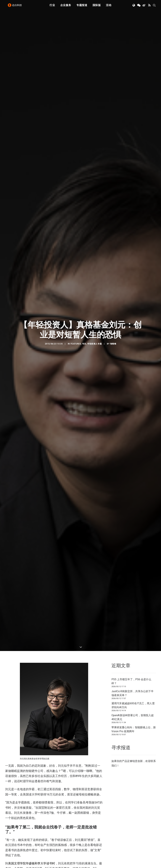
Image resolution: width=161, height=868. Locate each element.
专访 (84, 180)
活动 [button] (109, 7)
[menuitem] (52, 7)
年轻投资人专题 (95, 180)
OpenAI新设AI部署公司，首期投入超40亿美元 (133, 390)
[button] (134, 7)
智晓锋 (113, 180)
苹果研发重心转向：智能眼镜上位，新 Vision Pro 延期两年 (134, 402)
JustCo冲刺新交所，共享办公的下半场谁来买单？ (132, 366)
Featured (76, 180)
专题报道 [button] (82, 7)
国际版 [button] (97, 7)
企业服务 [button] (66, 7)
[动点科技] (16, 7)
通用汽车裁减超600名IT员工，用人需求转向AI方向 (133, 378)
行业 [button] (52, 7)
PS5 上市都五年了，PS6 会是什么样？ (131, 354)
